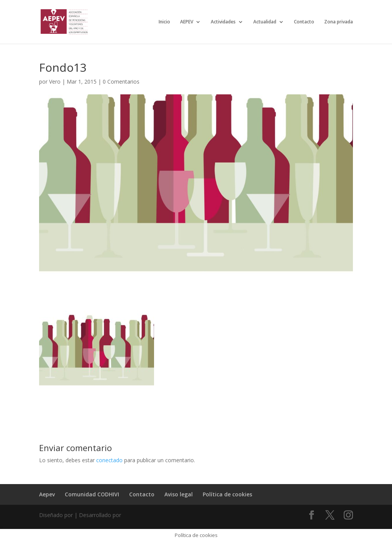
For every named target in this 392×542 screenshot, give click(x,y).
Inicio (164, 22)
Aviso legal (179, 494)
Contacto (304, 22)
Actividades (223, 22)
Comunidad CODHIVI (92, 494)
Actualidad (265, 22)
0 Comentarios (121, 82)
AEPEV (187, 22)
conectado (109, 460)
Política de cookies (227, 494)
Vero (55, 82)
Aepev (47, 494)
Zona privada (339, 22)
